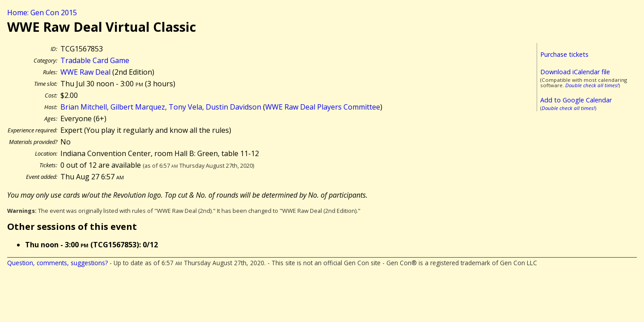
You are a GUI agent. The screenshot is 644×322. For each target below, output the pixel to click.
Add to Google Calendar (576, 100)
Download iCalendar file (575, 72)
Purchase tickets (564, 54)
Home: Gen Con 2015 (42, 13)
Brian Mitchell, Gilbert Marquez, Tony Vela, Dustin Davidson (161, 107)
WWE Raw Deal (85, 72)
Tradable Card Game (95, 60)
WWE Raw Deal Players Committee (323, 107)
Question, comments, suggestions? (57, 263)
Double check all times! (592, 85)
